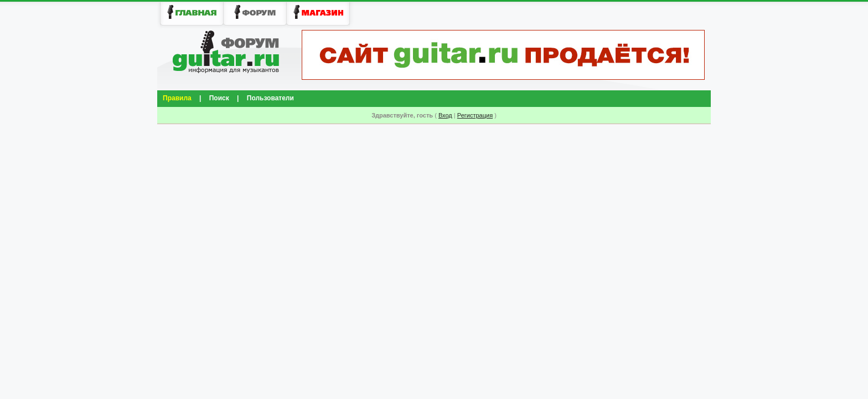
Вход (445, 115)
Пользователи (270, 98)
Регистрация (475, 115)
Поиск (219, 98)
